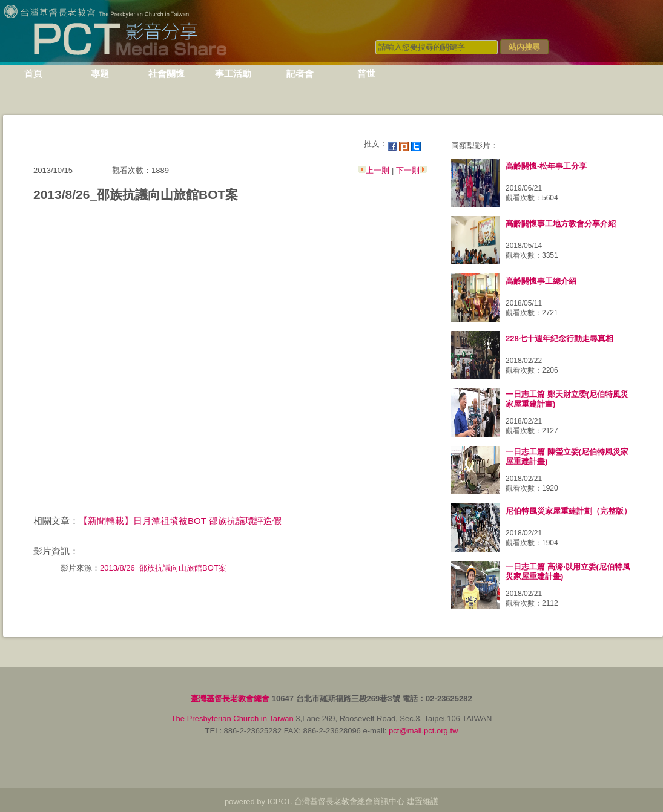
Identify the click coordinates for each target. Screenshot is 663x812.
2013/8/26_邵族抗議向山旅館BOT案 (163, 568)
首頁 (33, 74)
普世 (366, 74)
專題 (100, 74)
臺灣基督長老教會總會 (230, 699)
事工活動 (233, 74)
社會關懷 (167, 74)
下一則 (407, 170)
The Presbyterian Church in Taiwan (233, 719)
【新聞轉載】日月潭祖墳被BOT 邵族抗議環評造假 (180, 521)
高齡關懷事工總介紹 (541, 281)
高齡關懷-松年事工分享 (546, 166)
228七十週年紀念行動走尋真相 (559, 339)
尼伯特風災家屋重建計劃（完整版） (569, 511)
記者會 (300, 74)
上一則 (379, 170)
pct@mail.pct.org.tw (423, 731)
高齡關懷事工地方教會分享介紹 (561, 224)
